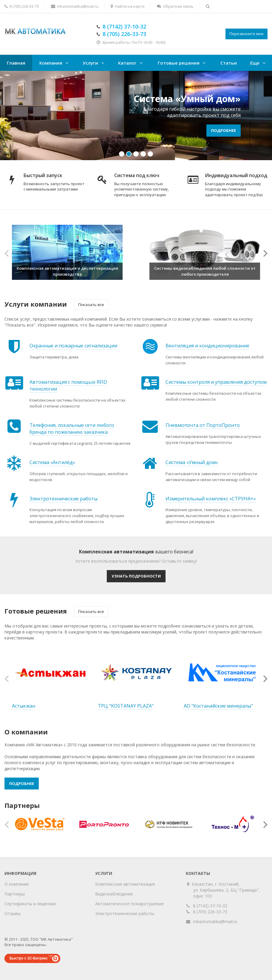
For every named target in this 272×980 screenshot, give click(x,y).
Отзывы (13, 913)
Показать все (91, 305)
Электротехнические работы (125, 913)
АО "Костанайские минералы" (218, 706)
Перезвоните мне (246, 34)
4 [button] (143, 154)
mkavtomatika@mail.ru (215, 922)
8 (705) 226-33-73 (210, 912)
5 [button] (150, 154)
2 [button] (129, 154)
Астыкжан (24, 706)
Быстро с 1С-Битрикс (29, 958)
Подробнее (224, 130)
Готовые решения (179, 63)
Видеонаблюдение (114, 894)
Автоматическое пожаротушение (129, 904)
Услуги (90, 63)
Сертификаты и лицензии (30, 904)
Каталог (127, 63)
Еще (255, 63)
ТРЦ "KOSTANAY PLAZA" (126, 706)
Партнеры (15, 894)
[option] (136, 116)
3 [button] (136, 154)
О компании (17, 884)
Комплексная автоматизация (125, 884)
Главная (16, 63)
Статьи (229, 63)
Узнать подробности (136, 576)
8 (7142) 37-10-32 (210, 906)
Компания (51, 63)
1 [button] (122, 154)
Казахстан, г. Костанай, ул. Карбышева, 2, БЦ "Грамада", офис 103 (227, 890)
